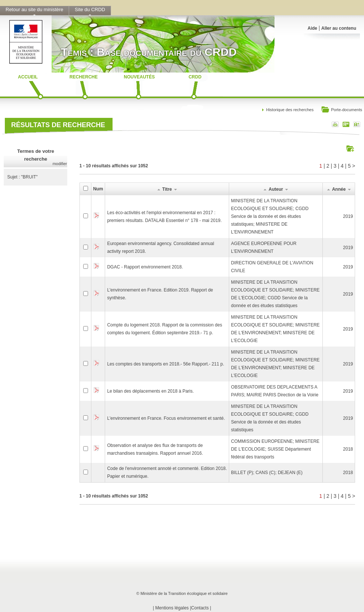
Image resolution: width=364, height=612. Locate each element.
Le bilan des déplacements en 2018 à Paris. (150, 391)
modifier (60, 164)
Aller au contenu (339, 28)
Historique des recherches (290, 110)
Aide (312, 28)
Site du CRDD (90, 9)
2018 (348, 449)
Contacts (200, 608)
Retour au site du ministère (34, 9)
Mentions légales (172, 608)
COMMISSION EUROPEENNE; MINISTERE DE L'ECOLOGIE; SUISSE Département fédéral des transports (275, 449)
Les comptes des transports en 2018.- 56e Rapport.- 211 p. (165, 364)
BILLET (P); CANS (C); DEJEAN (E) (267, 473)
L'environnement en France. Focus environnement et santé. (166, 418)
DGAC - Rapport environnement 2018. (145, 267)
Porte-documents (342, 110)
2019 (348, 216)
